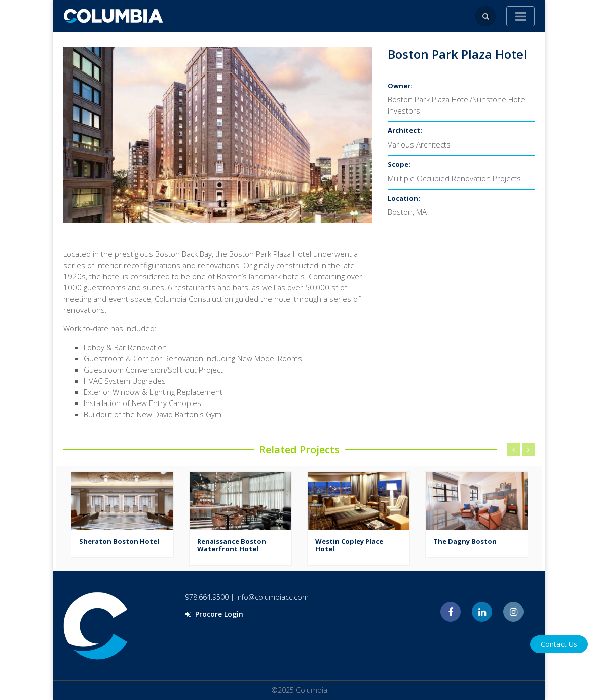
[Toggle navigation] (520, 16)
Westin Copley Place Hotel (349, 545)
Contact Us (559, 644)
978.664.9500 (207, 597)
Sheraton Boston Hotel (119, 541)
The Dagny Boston (465, 541)
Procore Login (214, 614)
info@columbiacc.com (272, 597)
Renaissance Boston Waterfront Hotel (232, 545)
